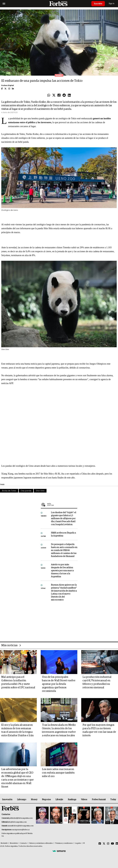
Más (62, 504)
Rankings (72, 800)
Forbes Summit (99, 800)
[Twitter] (104, 844)
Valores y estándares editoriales (41, 843)
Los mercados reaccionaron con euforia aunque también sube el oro (58, 773)
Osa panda (26, 491)
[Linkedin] (117, 844)
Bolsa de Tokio (9, 491)
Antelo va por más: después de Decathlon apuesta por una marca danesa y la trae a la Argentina (62, 571)
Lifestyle (59, 800)
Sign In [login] (112, 4)
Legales (78, 843)
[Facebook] (100, 844)
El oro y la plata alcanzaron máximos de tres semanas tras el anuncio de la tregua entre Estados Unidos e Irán (17, 730)
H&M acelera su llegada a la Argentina (63, 534)
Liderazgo (22, 800)
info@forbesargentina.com (17, 822)
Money (34, 800)
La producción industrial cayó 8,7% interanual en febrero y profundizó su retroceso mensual (97, 682)
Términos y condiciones (64, 843)
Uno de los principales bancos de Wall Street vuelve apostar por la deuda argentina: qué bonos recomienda (59, 684)
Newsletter (14, 843)
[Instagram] (108, 844)
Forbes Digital (8, 85)
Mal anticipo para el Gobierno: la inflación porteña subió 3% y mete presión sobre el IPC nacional (18, 682)
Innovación (7, 800)
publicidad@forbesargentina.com (21, 818)
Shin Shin (40, 491)
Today (113, 800)
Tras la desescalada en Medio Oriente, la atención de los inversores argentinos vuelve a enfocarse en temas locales (59, 730)
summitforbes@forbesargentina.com (21, 826)
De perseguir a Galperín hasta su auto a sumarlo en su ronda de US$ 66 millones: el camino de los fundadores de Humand (64, 550)
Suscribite (98, 4)
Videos (84, 800)
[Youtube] (112, 844)
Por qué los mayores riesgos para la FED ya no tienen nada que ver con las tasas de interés (99, 730)
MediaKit (4, 843)
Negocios (46, 800)
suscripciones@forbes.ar (21, 830)
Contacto (24, 843)
